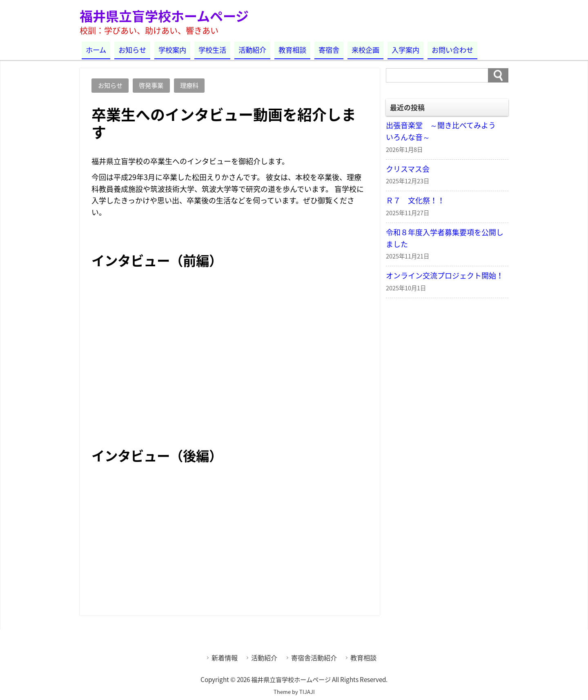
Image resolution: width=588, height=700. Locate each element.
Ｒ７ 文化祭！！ (415, 200)
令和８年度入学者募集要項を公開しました (445, 238)
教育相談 (292, 50)
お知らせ (132, 50)
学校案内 (172, 50)
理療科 (189, 85)
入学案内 (405, 50)
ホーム (96, 50)
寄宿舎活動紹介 (314, 658)
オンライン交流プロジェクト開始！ (445, 275)
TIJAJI (307, 692)
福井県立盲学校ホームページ (164, 16)
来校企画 (365, 50)
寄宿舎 (329, 50)
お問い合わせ (452, 50)
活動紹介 (252, 50)
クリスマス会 (408, 169)
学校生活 (212, 50)
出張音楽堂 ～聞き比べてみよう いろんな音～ (444, 131)
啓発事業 (151, 85)
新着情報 (225, 658)
